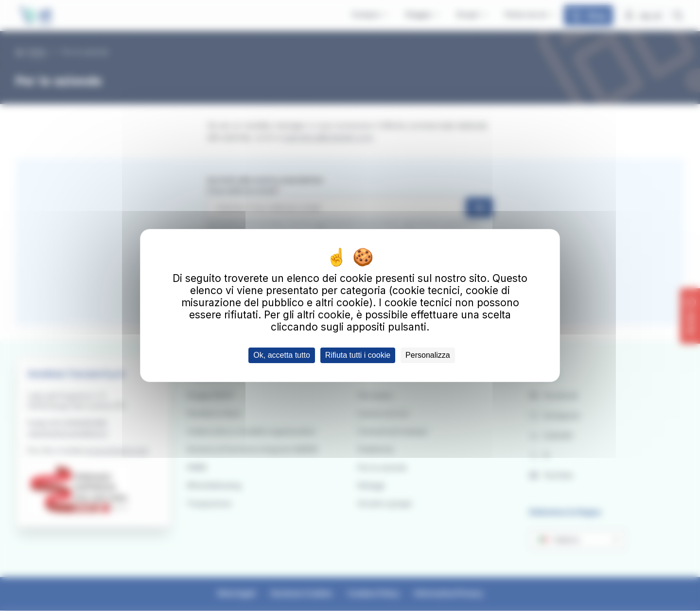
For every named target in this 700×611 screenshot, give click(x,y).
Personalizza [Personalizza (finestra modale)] (428, 355)
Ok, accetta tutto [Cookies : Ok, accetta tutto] (282, 355)
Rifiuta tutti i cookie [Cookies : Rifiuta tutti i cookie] (358, 355)
